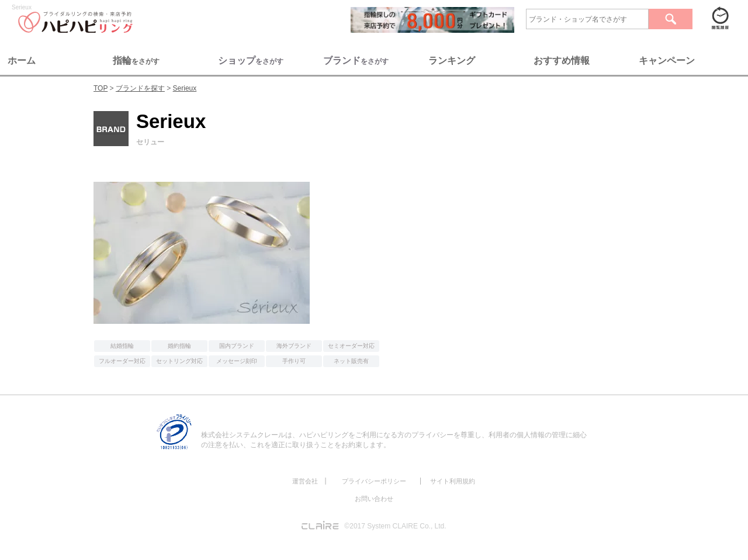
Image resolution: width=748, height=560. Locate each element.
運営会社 (305, 481)
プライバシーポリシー (374, 481)
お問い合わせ (374, 499)
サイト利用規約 (453, 481)
